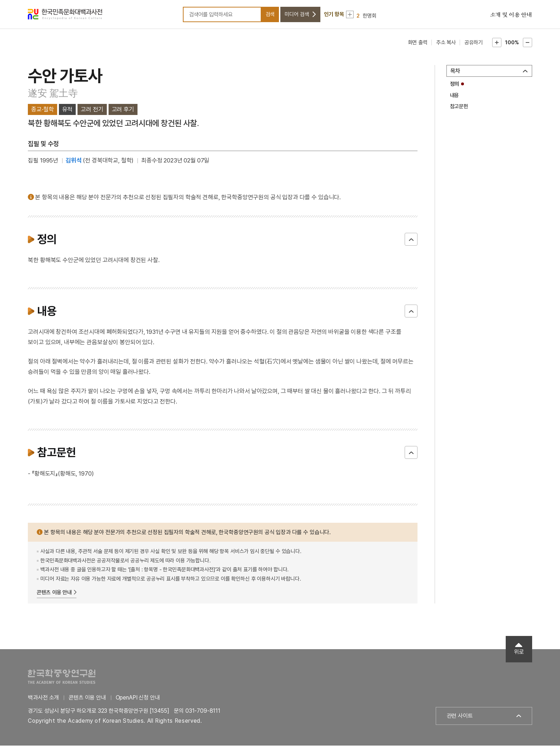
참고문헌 (459, 108)
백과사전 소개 (43, 699)
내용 (455, 97)
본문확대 (497, 44)
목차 (455, 73)
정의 (455, 86)
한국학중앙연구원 (62, 678)
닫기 (411, 241)
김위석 (74, 162)
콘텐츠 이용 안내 (54, 594)
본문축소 (527, 44)
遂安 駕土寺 (53, 95)
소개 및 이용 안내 (511, 16)
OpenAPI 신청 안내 (138, 699)
